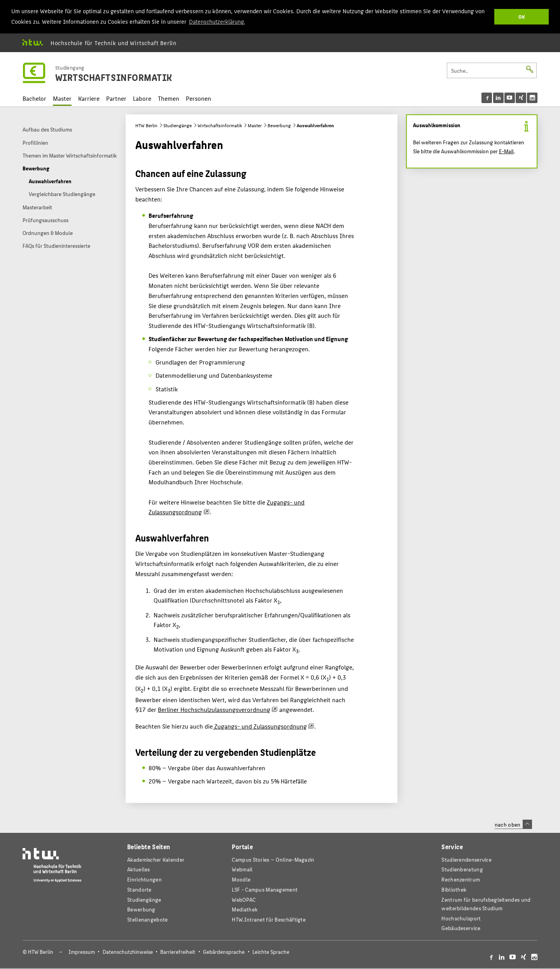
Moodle (241, 879)
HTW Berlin (146, 124)
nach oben (513, 824)
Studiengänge (178, 124)
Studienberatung (462, 868)
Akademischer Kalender (156, 859)
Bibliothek (454, 889)
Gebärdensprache (224, 951)
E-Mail (506, 150)
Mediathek (245, 909)
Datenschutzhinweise (128, 951)
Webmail (242, 868)
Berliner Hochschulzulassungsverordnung (214, 709)
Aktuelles (139, 868)
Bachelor (34, 97)
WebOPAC (244, 899)
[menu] (509, 97)
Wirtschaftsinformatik (220, 124)
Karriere (89, 97)
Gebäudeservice (461, 927)
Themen (169, 97)
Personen (199, 97)
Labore (142, 97)
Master (62, 97)
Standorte (139, 889)
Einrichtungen (144, 879)
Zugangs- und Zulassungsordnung (260, 725)
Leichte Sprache (271, 951)
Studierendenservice (466, 859)
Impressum (82, 951)
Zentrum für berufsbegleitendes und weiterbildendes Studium (486, 903)
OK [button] (522, 17)
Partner (116, 97)
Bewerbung (279, 124)
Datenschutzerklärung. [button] (217, 21)
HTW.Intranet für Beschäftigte (269, 919)
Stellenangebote (147, 919)
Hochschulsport (461, 917)
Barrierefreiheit (178, 951)
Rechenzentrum (461, 879)
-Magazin (273, 859)
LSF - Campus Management (265, 889)
